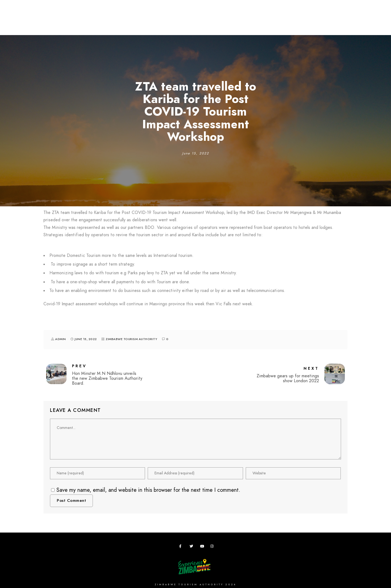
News (339, 22)
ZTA (254, 22)
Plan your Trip (105, 22)
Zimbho (234, 22)
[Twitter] (192, 547)
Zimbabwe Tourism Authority (131, 339)
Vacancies (279, 22)
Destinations (67, 22)
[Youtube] (203, 547)
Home (37, 22)
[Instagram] (213, 547)
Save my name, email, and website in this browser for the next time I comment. (148, 490)
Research (207, 22)
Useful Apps (311, 22)
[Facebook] (182, 547)
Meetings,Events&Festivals (158, 22)
